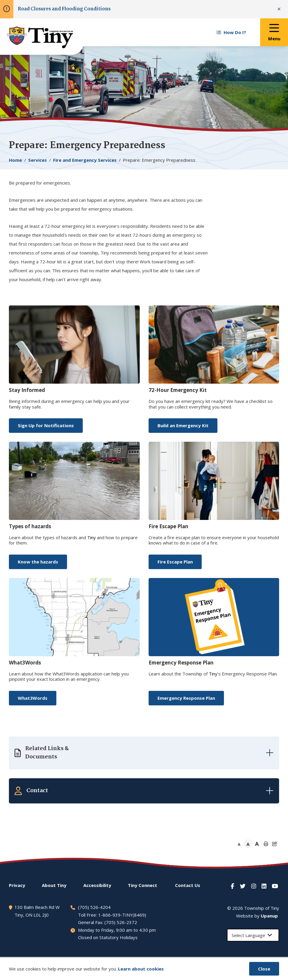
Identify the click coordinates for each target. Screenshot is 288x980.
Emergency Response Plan (186, 698)
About (54, 885)
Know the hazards (38, 562)
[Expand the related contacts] (144, 791)
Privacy (17, 885)
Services (38, 160)
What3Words (33, 698)
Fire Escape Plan (175, 562)
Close (264, 969)
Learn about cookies (141, 969)
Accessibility (97, 885)
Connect (143, 885)
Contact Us (188, 885)
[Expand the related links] (144, 753)
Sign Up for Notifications (46, 425)
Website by (257, 916)
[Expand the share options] (275, 844)
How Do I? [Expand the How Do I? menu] (231, 32)
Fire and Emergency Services (85, 160)
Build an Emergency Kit (183, 425)
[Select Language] (253, 935)
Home (15, 160)
